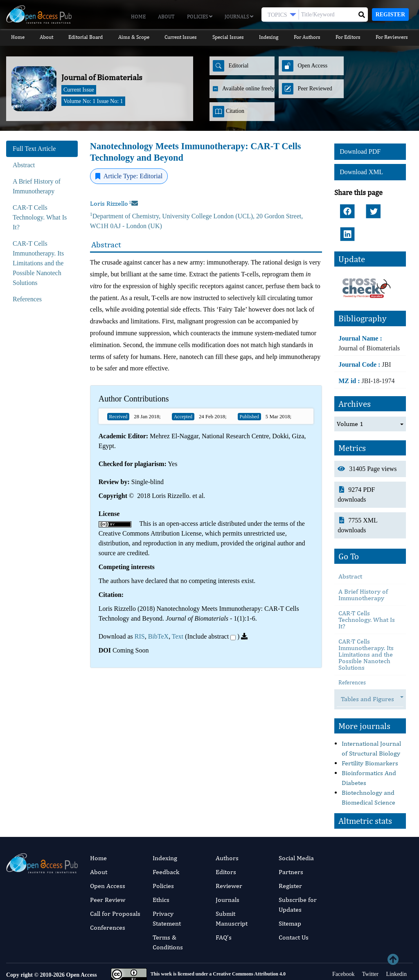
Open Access (108, 859)
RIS (140, 636)
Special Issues (228, 37)
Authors (227, 831)
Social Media (296, 831)
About (166, 17)
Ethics (161, 873)
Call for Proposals (115, 887)
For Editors (348, 37)
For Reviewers (393, 37)
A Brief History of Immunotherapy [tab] (37, 186)
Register (390, 15)
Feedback (166, 845)
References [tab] (27, 299)
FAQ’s (224, 910)
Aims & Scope (133, 37)
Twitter (369, 947)
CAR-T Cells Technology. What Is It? (367, 593)
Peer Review (108, 873)
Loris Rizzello (111, 203)
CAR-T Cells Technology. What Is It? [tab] (40, 217)
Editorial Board (86, 37)
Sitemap (290, 896)
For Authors (307, 37)
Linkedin (396, 947)
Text (178, 636)
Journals (239, 17)
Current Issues (181, 37)
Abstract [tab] (24, 165)
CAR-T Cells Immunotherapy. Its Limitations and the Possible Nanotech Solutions (366, 628)
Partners (291, 845)
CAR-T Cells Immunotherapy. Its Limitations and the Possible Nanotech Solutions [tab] (38, 263)
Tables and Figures (372, 673)
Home (138, 17)
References (352, 656)
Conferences (108, 900)
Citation (229, 112)
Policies (200, 17)
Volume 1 (350, 397)
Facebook (343, 947)
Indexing (269, 37)
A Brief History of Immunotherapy (363, 568)
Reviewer (229, 859)
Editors (226, 845)
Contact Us (294, 910)
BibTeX (158, 636)
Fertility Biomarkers (370, 737)
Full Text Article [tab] (34, 149)
